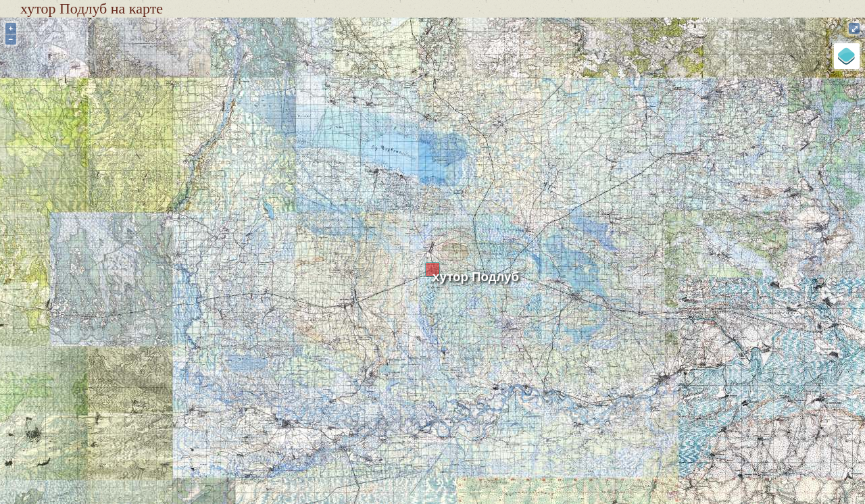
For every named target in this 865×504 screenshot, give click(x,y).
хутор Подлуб (476, 277)
